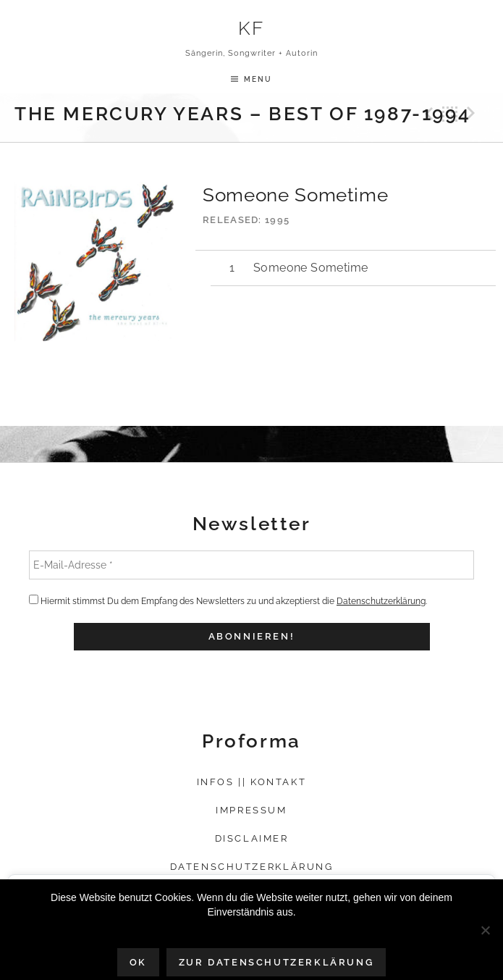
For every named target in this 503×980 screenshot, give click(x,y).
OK (138, 962)
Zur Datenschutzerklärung (276, 962)
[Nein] (485, 930)
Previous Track (427, 114)
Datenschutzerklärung (381, 601)
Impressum (251, 810)
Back (450, 114)
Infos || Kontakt (252, 782)
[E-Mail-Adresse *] (251, 565)
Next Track (473, 114)
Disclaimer (252, 838)
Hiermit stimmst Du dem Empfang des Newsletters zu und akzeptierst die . (228, 600)
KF (251, 28)
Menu (258, 79)
